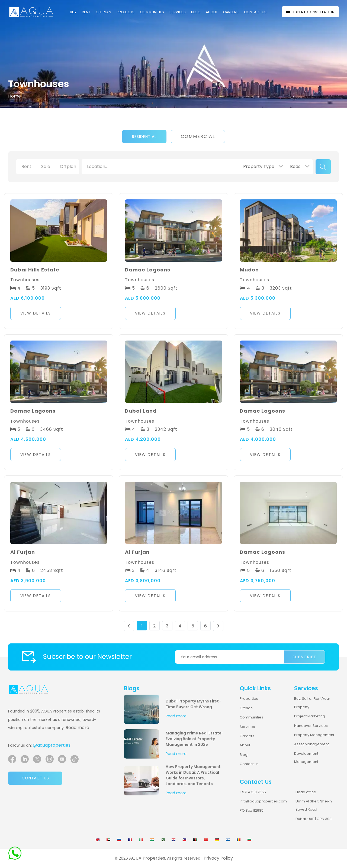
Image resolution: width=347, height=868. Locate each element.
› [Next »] (218, 626)
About (212, 12)
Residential (144, 137)
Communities (251, 717)
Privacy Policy (218, 858)
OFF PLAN (103, 12)
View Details (36, 313)
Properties (249, 699)
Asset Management (311, 744)
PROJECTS (126, 12)
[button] (59, 315)
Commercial (198, 136)
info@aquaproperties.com (263, 801)
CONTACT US (255, 12)
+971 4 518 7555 (253, 792)
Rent (86, 12)
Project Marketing (310, 716)
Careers (247, 736)
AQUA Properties (147, 858)
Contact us (35, 778)
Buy (73, 12)
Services (178, 12)
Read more (77, 728)
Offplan (246, 708)
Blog (196, 12)
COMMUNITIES (152, 12)
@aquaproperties (52, 745)
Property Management (314, 735)
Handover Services (311, 726)
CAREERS (231, 12)
